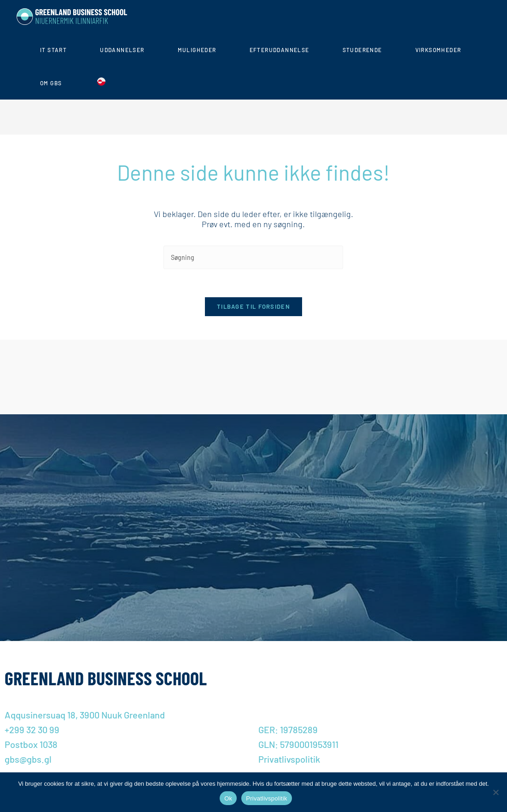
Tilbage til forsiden (254, 306)
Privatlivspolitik (267, 798)
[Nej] (495, 792)
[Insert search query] (253, 257)
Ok (228, 798)
